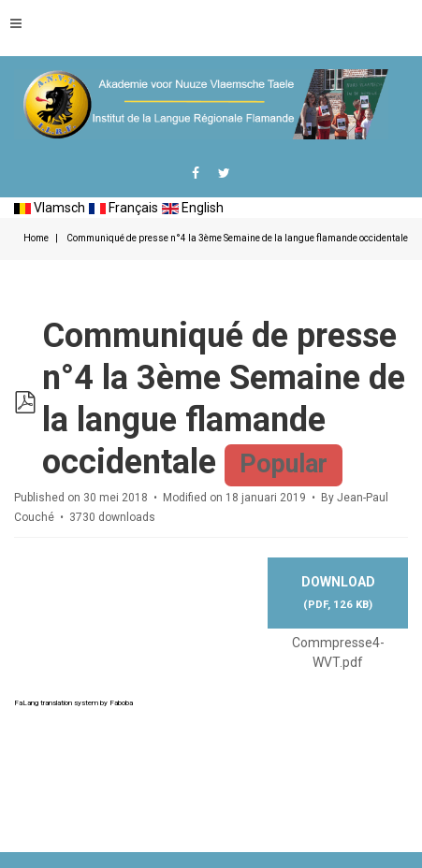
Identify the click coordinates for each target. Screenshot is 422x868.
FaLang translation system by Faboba (73, 703)
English (193, 208)
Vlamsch (50, 208)
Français (124, 208)
